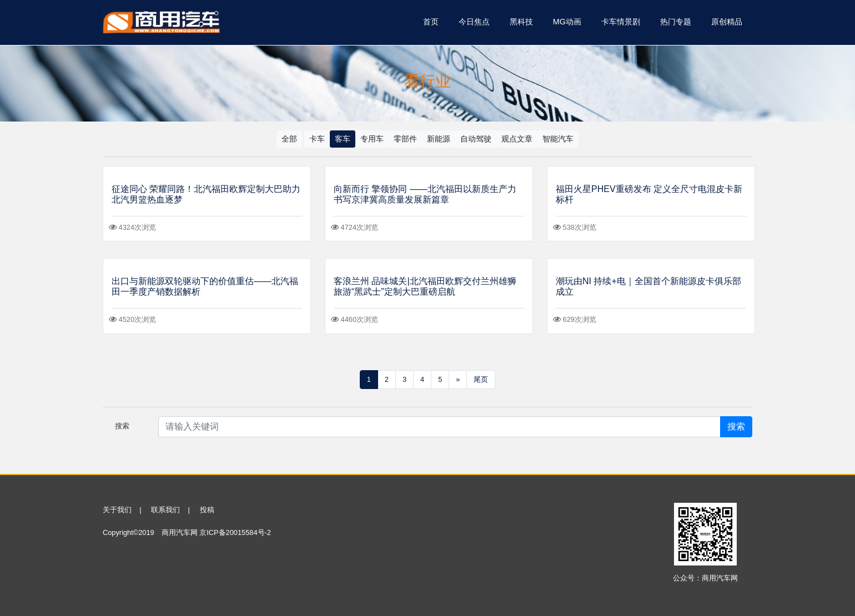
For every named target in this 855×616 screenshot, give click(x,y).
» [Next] (458, 379)
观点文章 (517, 139)
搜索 (736, 426)
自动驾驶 (476, 139)
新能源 (439, 139)
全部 (289, 139)
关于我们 (117, 510)
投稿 (207, 510)
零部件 (405, 139)
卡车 (317, 139)
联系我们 (165, 510)
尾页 (481, 379)
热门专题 (676, 22)
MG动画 (567, 22)
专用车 (372, 139)
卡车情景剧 (621, 22)
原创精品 (727, 22)
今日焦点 (474, 22)
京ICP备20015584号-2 (235, 532)
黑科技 (521, 22)
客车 (343, 139)
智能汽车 (558, 139)
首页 (431, 22)
